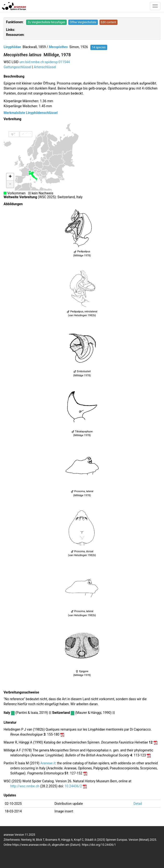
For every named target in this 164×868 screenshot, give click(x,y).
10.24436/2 (73, 786)
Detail (138, 804)
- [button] (10, 184)
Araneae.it (48, 763)
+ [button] (10, 177)
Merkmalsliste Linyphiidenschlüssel (31, 113)
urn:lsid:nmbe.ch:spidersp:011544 (45, 62)
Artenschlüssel (45, 67)
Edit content (109, 22)
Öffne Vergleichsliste (83, 22)
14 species (99, 47)
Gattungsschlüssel (18, 67)
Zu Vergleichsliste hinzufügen (46, 22)
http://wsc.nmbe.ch (25, 786)
